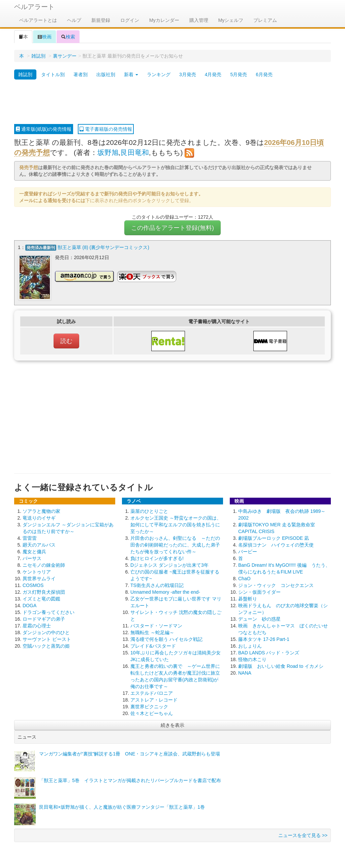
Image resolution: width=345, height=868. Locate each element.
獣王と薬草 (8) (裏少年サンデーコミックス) (103, 247)
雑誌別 (38, 56)
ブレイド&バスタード (153, 645)
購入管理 (199, 20)
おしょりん (250, 645)
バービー (248, 551)
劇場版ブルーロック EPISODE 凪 (274, 537)
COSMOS (33, 584)
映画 (44, 37)
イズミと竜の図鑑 (41, 598)
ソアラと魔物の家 (41, 510)
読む (66, 340)
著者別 (81, 74)
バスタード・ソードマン (156, 625)
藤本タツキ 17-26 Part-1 (264, 638)
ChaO (244, 578)
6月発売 (264, 74)
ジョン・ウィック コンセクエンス (276, 584)
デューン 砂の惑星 (259, 618)
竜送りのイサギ (39, 517)
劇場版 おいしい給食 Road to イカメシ (281, 665)
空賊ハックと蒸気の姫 (46, 645)
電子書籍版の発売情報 (106, 129)
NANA (245, 672)
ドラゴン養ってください (49, 611)
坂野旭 (108, 152)
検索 (68, 37)
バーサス (32, 557)
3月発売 (188, 74)
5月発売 (239, 74)
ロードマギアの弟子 (44, 618)
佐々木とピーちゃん (152, 712)
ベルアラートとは (38, 20)
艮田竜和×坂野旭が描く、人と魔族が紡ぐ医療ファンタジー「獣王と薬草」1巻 (122, 806)
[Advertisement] (172, 102)
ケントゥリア (37, 571)
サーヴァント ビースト (47, 638)
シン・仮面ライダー (259, 591)
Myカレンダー (164, 20)
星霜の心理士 (37, 625)
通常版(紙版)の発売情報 (44, 129)
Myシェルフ (231, 20)
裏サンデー (65, 56)
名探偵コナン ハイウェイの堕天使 (276, 544)
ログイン (130, 20)
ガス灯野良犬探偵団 (44, 591)
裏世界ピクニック (149, 706)
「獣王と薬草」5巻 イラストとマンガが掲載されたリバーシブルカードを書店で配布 (130, 779)
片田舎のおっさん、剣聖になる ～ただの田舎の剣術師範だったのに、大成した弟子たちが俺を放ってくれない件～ (175, 544)
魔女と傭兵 (34, 551)
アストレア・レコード (154, 699)
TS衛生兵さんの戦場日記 (157, 584)
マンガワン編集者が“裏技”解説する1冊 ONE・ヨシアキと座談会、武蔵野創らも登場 (130, 753)
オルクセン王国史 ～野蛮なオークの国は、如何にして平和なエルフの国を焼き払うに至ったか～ (176, 524)
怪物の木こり (252, 658)
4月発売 (213, 74)
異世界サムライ (39, 578)
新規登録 (101, 20)
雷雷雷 (30, 537)
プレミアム (265, 20)
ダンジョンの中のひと (46, 631)
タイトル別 (53, 74)
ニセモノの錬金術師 (44, 564)
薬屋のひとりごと (149, 510)
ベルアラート (34, 7)
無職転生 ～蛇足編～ (152, 631)
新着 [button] (131, 74)
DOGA (29, 604)
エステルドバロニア (152, 692)
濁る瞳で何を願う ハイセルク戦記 (166, 638)
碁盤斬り (248, 598)
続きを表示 (172, 724)
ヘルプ (74, 20)
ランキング (159, 74)
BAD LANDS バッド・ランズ (269, 652)
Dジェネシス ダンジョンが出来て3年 (169, 564)
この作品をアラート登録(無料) (172, 228)
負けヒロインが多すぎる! (157, 557)
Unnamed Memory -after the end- (165, 591)
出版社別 (106, 74)
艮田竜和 (135, 152)
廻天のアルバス (39, 544)
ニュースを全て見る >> (303, 834)
